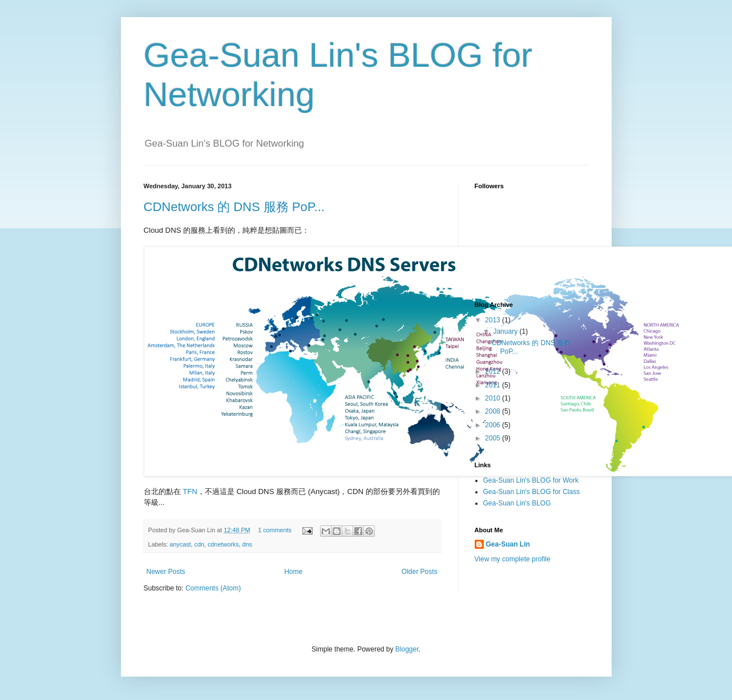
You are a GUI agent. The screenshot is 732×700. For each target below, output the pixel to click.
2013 (494, 320)
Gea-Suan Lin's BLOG (517, 503)
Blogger (407, 649)
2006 (494, 425)
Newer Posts (166, 572)
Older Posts (420, 572)
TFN (190, 491)
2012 (494, 371)
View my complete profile (513, 559)
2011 (494, 385)
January (506, 331)
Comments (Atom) (213, 588)
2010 (494, 398)
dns (247, 544)
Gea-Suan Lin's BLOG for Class (532, 492)
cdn (199, 544)
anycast (180, 544)
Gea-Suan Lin (508, 544)
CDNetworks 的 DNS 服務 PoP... (234, 207)
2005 (494, 438)
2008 (494, 411)
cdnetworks (223, 544)
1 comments (275, 530)
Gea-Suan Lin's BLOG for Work (531, 480)
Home (293, 572)
